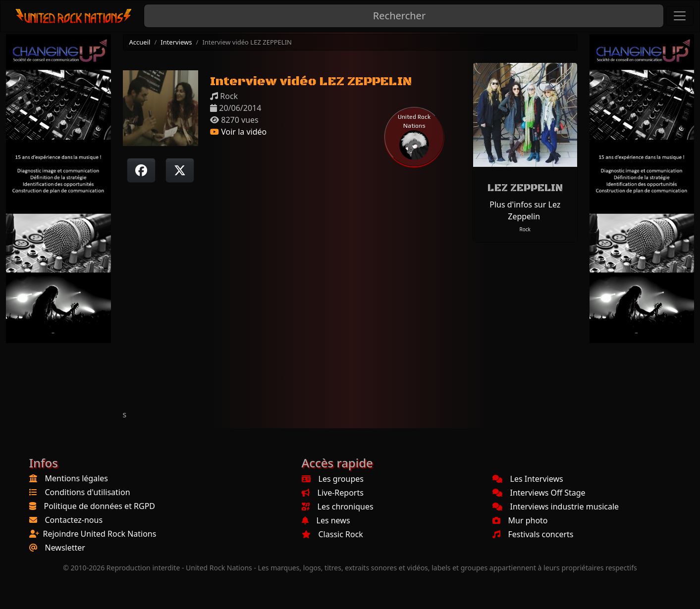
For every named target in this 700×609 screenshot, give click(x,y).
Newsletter (65, 548)
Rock (525, 229)
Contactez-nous (74, 520)
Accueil (140, 42)
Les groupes (333, 479)
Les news (326, 520)
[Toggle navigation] (680, 16)
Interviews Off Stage (539, 493)
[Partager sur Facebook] (141, 170)
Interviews (176, 42)
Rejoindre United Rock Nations (100, 534)
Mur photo (520, 520)
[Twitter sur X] (180, 170)
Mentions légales (77, 478)
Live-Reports (333, 493)
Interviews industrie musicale (556, 507)
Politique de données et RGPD (100, 506)
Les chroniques (338, 507)
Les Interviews (528, 479)
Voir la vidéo (238, 132)
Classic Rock (332, 534)
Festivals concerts (533, 534)
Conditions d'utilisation (88, 492)
